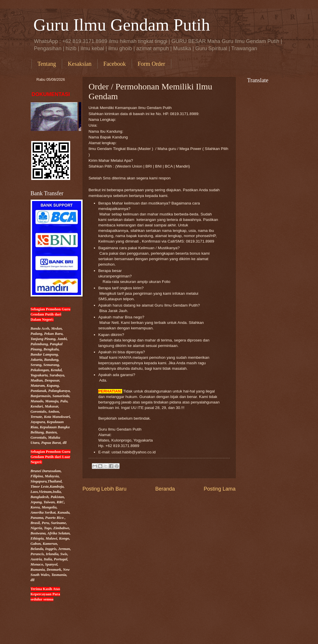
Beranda (165, 489)
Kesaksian (80, 64)
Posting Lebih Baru (105, 489)
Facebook (115, 64)
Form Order (151, 64)
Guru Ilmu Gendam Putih (122, 25)
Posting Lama (220, 489)
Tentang (47, 64)
